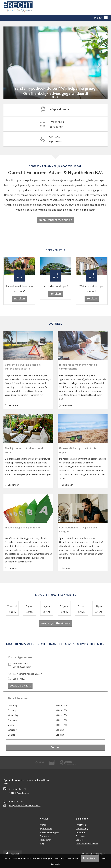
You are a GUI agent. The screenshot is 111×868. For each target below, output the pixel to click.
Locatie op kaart (20, 685)
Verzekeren (45, 840)
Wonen (43, 825)
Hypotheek (81, 825)
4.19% (99, 612)
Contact (55, 747)
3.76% (64, 612)
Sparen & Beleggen (49, 832)
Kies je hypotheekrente (55, 623)
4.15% (82, 612)
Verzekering (82, 828)
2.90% (12, 612)
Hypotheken (46, 828)
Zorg (42, 844)
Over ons (80, 836)
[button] (11, 65)
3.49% (29, 612)
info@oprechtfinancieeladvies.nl (28, 674)
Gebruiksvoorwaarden (87, 844)
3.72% (47, 612)
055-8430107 (16, 802)
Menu (101, 18)
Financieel (81, 832)
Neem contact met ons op (55, 220)
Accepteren (90, 858)
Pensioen (44, 836)
